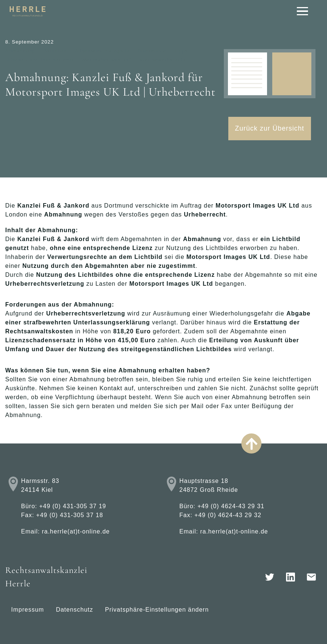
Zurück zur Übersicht (270, 128)
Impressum (28, 610)
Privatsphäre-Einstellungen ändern (157, 610)
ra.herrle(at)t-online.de (76, 531)
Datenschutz (74, 610)
